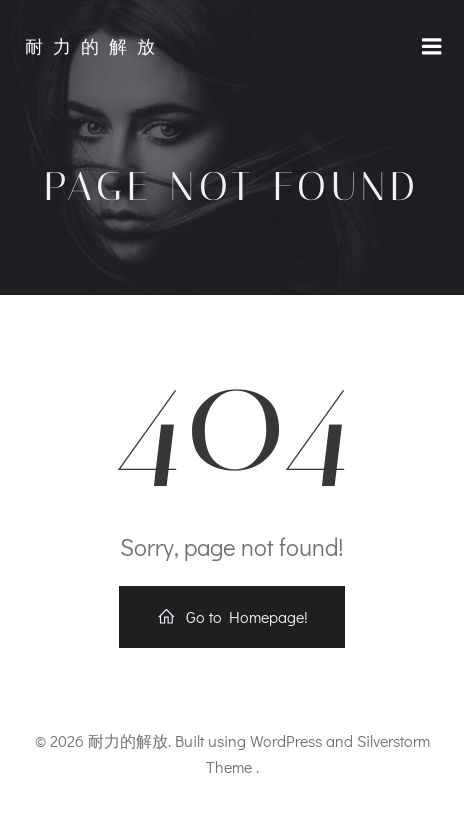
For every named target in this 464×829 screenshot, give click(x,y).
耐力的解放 (95, 47)
